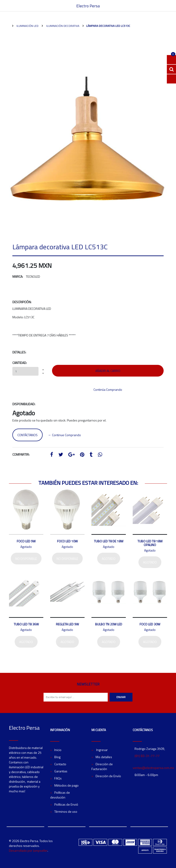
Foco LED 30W (150, 624)
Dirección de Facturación (102, 766)
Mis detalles (104, 757)
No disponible (26, 559)
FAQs (58, 778)
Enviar (121, 697)
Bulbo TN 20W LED (109, 624)
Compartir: (21, 454)
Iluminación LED (27, 26)
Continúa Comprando (108, 390)
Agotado (109, 559)
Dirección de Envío (108, 776)
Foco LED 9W (26, 541)
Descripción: (22, 302)
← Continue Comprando (65, 435)
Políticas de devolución (60, 795)
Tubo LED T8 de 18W (109, 541)
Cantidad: (20, 363)
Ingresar (102, 750)
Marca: (18, 276)
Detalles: (19, 352)
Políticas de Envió (66, 804)
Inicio (58, 750)
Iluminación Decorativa (62, 26)
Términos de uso (66, 811)
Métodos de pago (66, 785)
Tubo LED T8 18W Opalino (150, 543)
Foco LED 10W (67, 541)
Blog (57, 757)
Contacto (60, 764)
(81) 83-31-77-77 (147, 756)
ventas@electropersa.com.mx (153, 768)
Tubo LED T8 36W (26, 624)
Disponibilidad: (24, 404)
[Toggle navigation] (165, 6)
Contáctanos (27, 435)
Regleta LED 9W (67, 624)
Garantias (61, 771)
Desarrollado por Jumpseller (28, 850)
